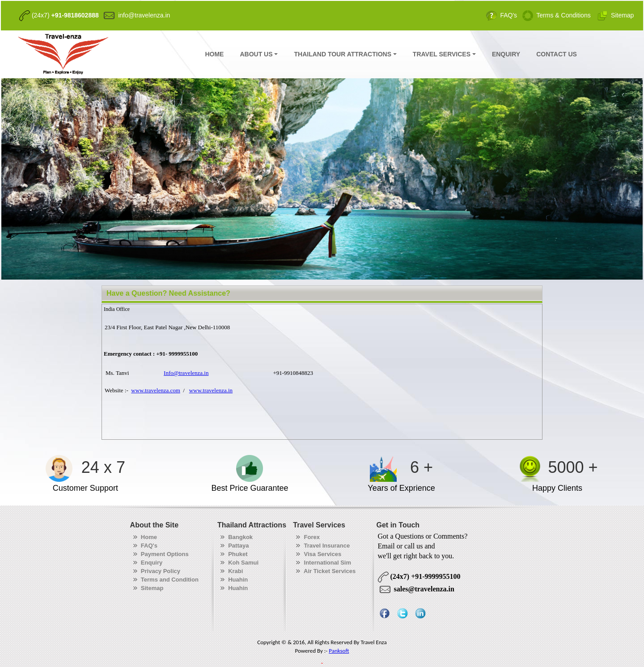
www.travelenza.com (156, 390)
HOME (214, 54)
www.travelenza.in (211, 390)
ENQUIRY (506, 54)
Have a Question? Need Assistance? (168, 293)
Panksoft (339, 651)
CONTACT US (557, 54)
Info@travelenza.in (186, 373)
